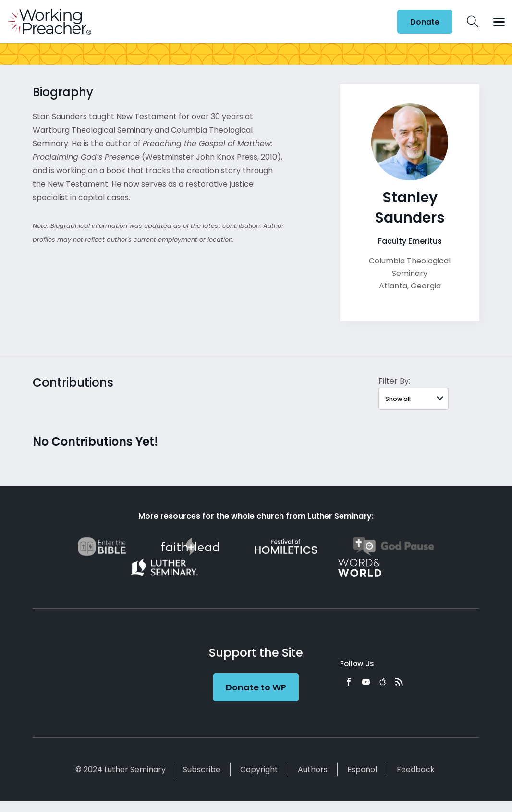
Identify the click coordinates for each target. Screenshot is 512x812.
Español (362, 769)
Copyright (259, 769)
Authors (313, 769)
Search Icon (473, 22)
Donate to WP (256, 687)
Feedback (416, 769)
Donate (425, 22)
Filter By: (394, 381)
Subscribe (202, 769)
